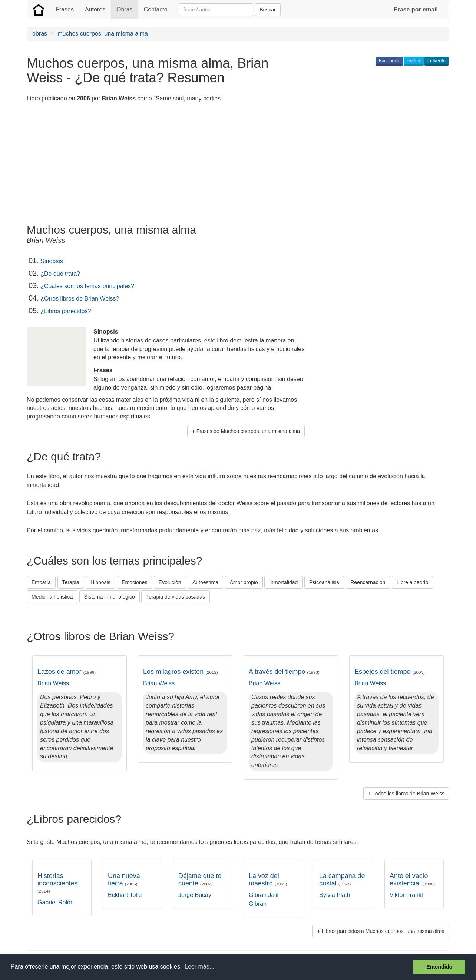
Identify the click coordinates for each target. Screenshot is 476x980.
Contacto (156, 9)
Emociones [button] (134, 582)
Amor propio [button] (244, 582)
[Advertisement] (162, 164)
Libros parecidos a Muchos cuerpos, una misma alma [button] (383, 931)
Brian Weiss (53, 683)
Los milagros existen (181, 672)
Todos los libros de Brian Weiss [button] (409, 794)
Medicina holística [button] (52, 597)
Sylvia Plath (335, 895)
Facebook (389, 61)
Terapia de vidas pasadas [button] (176, 597)
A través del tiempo (284, 672)
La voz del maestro (268, 880)
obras (40, 34)
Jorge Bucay (195, 895)
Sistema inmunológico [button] (110, 597)
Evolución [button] (170, 582)
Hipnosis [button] (100, 582)
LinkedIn (437, 61)
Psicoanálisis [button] (324, 582)
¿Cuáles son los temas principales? (87, 286)
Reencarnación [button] (368, 582)
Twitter (414, 61)
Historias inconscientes (58, 883)
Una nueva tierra (124, 880)
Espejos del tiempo (390, 672)
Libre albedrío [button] (413, 582)
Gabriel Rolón (56, 902)
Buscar (268, 10)
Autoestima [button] (205, 582)
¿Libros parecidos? (66, 311)
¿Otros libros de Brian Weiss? (80, 299)
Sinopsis (52, 261)
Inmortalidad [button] (283, 582)
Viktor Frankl (406, 895)
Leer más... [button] (199, 966)
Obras (125, 9)
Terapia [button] (71, 582)
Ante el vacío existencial (412, 880)
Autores (95, 9)
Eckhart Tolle (125, 895)
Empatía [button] (41, 582)
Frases (65, 9)
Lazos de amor (67, 672)
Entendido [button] (439, 967)
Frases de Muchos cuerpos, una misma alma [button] (248, 431)
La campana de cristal (342, 880)
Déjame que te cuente (200, 880)
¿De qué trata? (60, 274)
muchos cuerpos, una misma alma (103, 34)
